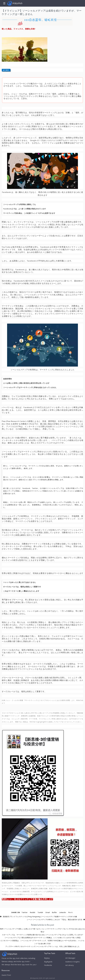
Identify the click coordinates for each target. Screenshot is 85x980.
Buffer (54, 912)
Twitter (25, 912)
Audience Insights (73, 962)
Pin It (70, 912)
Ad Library (70, 965)
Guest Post (6, 975)
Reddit (33, 912)
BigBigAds (48, 962)
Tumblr (40, 912)
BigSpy (47, 958)
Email (48, 912)
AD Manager (70, 958)
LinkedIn (63, 912)
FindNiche (48, 965)
